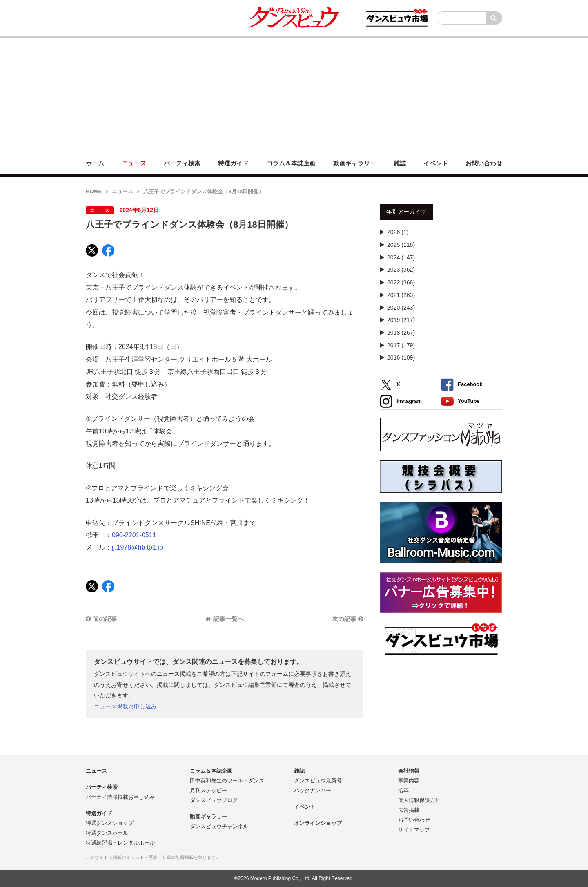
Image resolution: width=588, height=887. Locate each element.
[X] (92, 250)
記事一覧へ (224, 619)
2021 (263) (401, 295)
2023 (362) (401, 270)
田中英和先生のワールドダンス (227, 781)
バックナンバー (313, 790)
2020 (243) (401, 308)
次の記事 (348, 619)
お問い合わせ (414, 820)
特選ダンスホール (107, 833)
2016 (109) (401, 357)
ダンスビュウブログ (214, 800)
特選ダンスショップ (110, 823)
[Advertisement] (294, 95)
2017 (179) (401, 345)
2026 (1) (398, 232)
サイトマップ (414, 830)
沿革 (403, 790)
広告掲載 (409, 810)
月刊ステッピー (208, 790)
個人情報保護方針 (419, 800)
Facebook (462, 385)
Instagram (401, 401)
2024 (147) (401, 257)
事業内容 (409, 781)
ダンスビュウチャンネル (219, 826)
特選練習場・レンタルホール (120, 843)
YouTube (460, 401)
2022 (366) (401, 282)
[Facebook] (108, 250)
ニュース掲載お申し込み (125, 706)
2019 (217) (401, 320)
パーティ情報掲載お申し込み (120, 797)
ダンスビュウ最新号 (318, 781)
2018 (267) (401, 333)
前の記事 (101, 619)
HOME (94, 191)
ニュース (122, 191)
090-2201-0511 (134, 535)
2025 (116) (401, 245)
